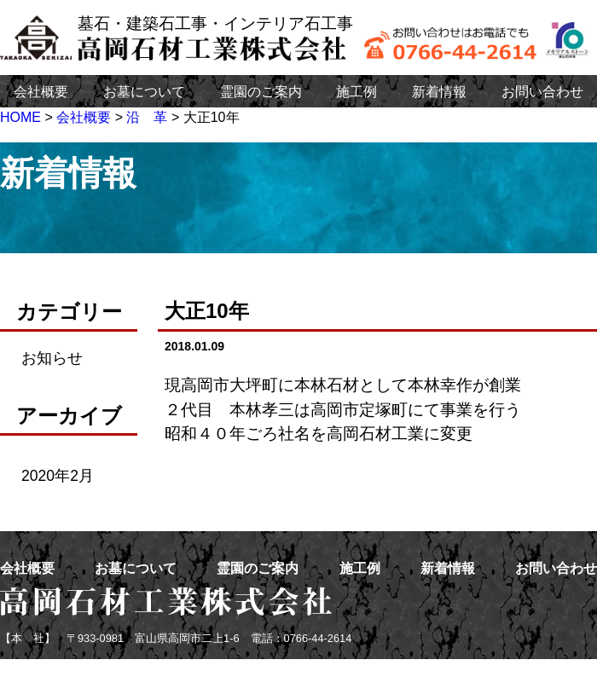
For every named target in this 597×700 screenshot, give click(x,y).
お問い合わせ (542, 92)
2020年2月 (58, 476)
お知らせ (52, 358)
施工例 (356, 92)
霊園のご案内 (261, 92)
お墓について (144, 92)
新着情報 (439, 92)
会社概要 (41, 92)
